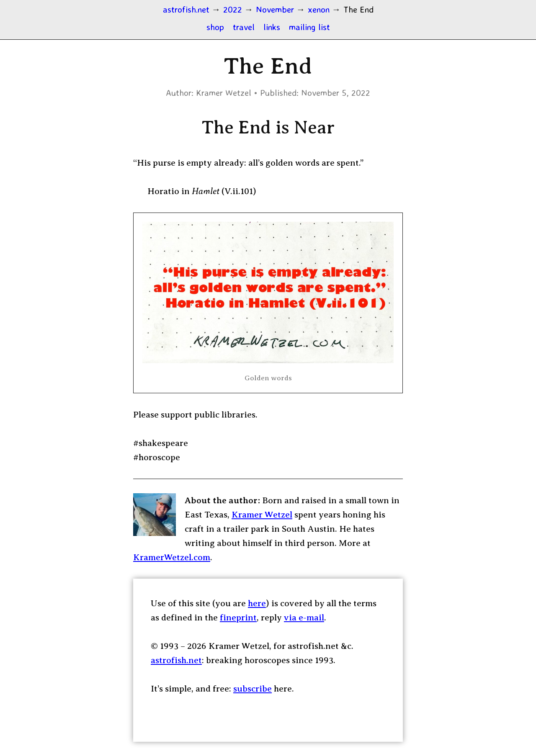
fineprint (238, 618)
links (272, 27)
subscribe (253, 689)
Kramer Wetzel (262, 515)
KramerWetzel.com (172, 557)
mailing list (309, 27)
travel (244, 27)
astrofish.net (176, 660)
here (257, 603)
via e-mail (304, 618)
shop (215, 27)
